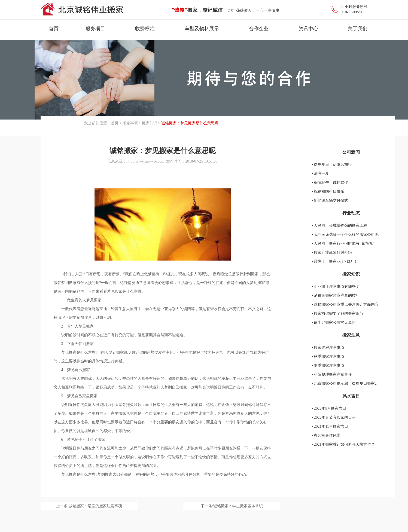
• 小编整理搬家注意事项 (332, 374)
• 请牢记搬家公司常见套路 (334, 322)
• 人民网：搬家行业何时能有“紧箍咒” (343, 244)
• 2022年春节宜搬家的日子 (334, 418)
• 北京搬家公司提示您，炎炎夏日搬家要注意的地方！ (357, 383)
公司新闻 (351, 152)
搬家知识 (150, 123)
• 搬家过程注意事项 (328, 348)
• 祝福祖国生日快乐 (328, 192)
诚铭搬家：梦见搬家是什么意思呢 (190, 123)
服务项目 (95, 29)
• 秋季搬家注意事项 (328, 357)
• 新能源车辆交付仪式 (330, 201)
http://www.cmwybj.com (145, 161)
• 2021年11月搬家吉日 (330, 426)
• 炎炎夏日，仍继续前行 (332, 165)
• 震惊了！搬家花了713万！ (335, 262)
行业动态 (351, 213)
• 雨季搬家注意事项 (328, 366)
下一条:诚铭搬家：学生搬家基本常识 (232, 506)
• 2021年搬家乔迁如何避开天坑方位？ (343, 444)
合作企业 (259, 29)
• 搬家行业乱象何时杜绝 (332, 253)
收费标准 (145, 29)
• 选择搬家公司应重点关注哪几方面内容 (345, 305)
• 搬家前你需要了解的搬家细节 (337, 314)
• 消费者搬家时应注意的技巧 (336, 296)
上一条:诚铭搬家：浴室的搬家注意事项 (89, 506)
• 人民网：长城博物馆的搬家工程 (339, 226)
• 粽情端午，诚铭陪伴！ (332, 183)
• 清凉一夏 (320, 174)
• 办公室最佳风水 (326, 435)
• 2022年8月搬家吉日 (329, 409)
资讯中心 (308, 29)
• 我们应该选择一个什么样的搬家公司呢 (345, 235)
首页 (54, 29)
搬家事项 (130, 123)
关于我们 (358, 29)
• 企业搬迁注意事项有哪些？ (336, 287)
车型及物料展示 (202, 29)
